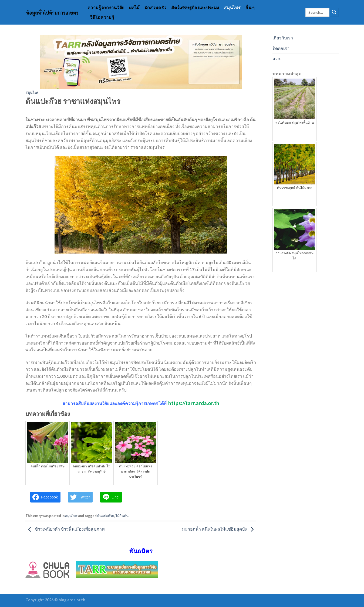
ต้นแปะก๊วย (106, 516)
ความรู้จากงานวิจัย (106, 7)
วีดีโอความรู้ (102, 17)
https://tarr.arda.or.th (194, 403)
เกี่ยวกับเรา (283, 38)
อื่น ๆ (250, 7)
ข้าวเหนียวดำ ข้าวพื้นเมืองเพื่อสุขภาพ (65, 529)
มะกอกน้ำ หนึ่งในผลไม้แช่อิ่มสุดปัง (219, 529)
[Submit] (334, 12)
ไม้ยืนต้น (122, 516)
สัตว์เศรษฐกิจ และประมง (195, 7)
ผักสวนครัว (156, 7)
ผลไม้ (134, 7)
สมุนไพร (232, 7)
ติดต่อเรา (281, 48)
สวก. (277, 58)
